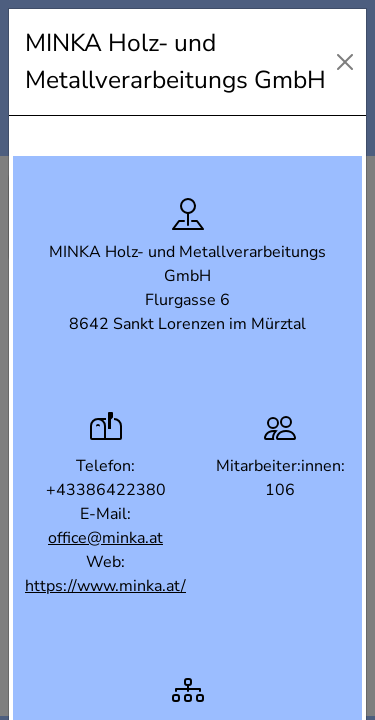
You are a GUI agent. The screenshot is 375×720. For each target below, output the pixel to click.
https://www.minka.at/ (105, 586)
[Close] (345, 62)
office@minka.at (105, 538)
